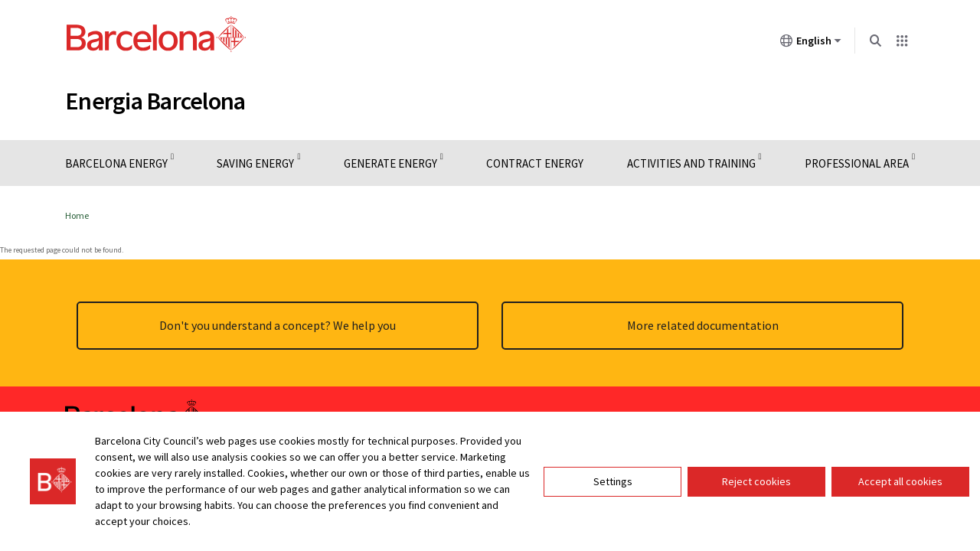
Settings (613, 481)
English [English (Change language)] (811, 44)
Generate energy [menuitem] (390, 163)
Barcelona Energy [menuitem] (116, 163)
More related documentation (703, 325)
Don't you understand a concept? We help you (278, 325)
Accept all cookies (900, 481)
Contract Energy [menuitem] (535, 163)
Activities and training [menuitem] (691, 163)
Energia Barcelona (155, 101)
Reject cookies (756, 481)
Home (77, 215)
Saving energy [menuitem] (255, 163)
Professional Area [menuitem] (857, 163)
